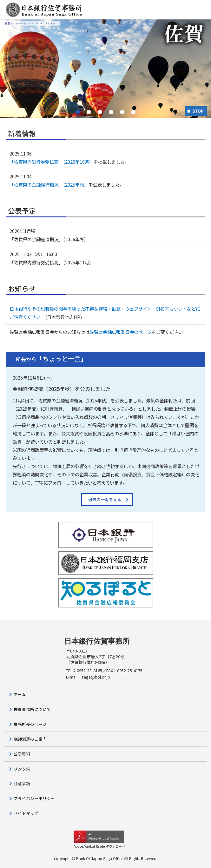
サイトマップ (26, 813)
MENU (194, 10)
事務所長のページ (30, 724)
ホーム (20, 694)
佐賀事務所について (32, 709)
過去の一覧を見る (105, 499)
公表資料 (22, 754)
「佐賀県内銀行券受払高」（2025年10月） (52, 162)
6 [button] (133, 112)
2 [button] (89, 112)
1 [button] (78, 112)
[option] (106, 69)
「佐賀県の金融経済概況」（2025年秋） (49, 185)
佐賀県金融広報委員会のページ (121, 332)
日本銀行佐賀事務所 (97, 641)
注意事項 (22, 783)
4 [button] (111, 112)
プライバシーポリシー (34, 798)
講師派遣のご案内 (30, 739)
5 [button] (122, 112)
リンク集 (22, 769)
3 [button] (100, 112)
